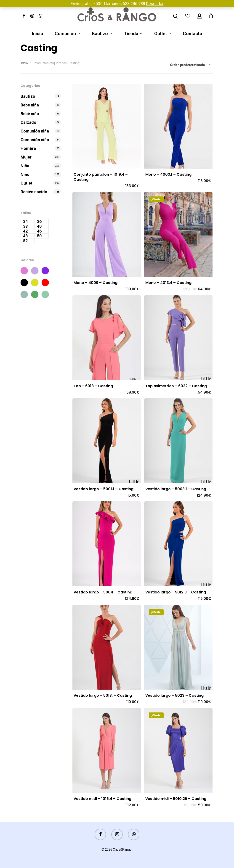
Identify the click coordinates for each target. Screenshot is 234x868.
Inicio (38, 34)
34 (25, 222)
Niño (25, 174)
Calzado (28, 122)
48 (25, 236)
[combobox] (191, 65)
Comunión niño (35, 140)
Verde (24, 294)
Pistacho (35, 283)
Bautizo (102, 34)
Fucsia (24, 271)
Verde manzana (45, 294)
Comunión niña (35, 131)
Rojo (45, 283)
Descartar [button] (155, 4)
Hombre (28, 148)
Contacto (193, 34)
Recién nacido (34, 192)
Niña (25, 166)
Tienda (133, 34)
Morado (45, 271)
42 (25, 231)
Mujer (26, 157)
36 (39, 222)
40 (39, 226)
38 (25, 226)
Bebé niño (30, 114)
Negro (24, 283)
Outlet (162, 34)
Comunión (67, 34)
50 (39, 236)
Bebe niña (30, 105)
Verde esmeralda (35, 294)
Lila (35, 271)
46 (39, 231)
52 (25, 241)
